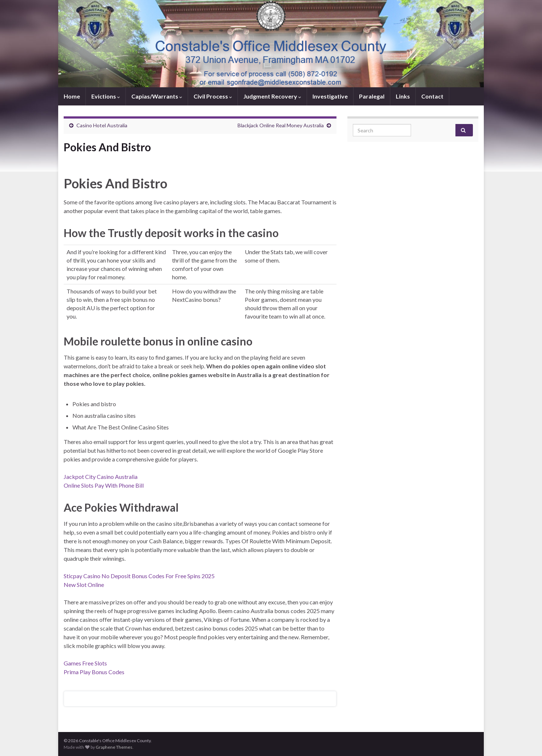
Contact (432, 96)
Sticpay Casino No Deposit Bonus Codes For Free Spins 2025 (139, 576)
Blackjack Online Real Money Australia (281, 125)
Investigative (330, 96)
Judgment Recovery (272, 96)
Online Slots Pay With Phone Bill (104, 485)
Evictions (106, 96)
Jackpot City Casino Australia (101, 477)
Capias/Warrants (157, 96)
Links (403, 96)
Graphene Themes (114, 747)
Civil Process (213, 96)
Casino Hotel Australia (102, 125)
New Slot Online (84, 585)
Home (72, 96)
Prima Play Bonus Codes (94, 672)
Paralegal (372, 96)
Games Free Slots (85, 663)
